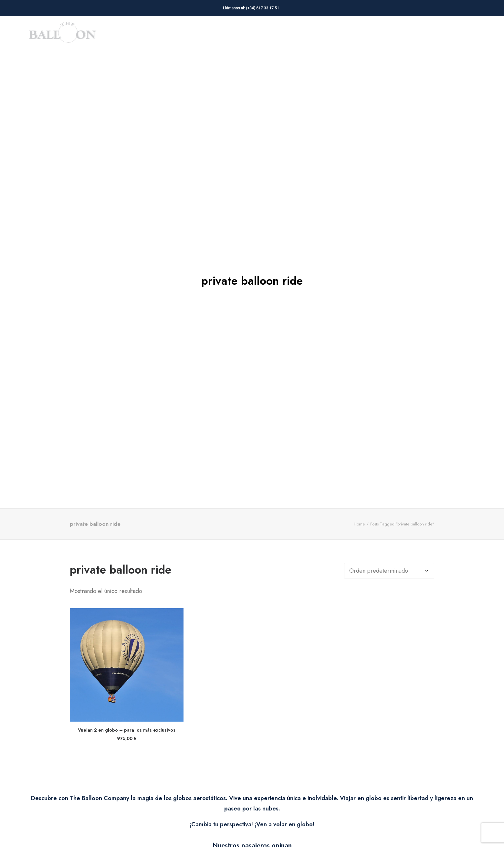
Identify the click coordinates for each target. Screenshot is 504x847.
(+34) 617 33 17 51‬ (264, 8)
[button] (127, 518)
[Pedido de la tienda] (389, 424)
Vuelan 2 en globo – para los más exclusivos (127, 583)
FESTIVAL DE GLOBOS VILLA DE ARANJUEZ (370, 35)
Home (359, 377)
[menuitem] (208, 35)
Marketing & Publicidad (208, 35)
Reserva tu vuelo (279, 35)
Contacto (451, 35)
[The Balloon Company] (62, 35)
